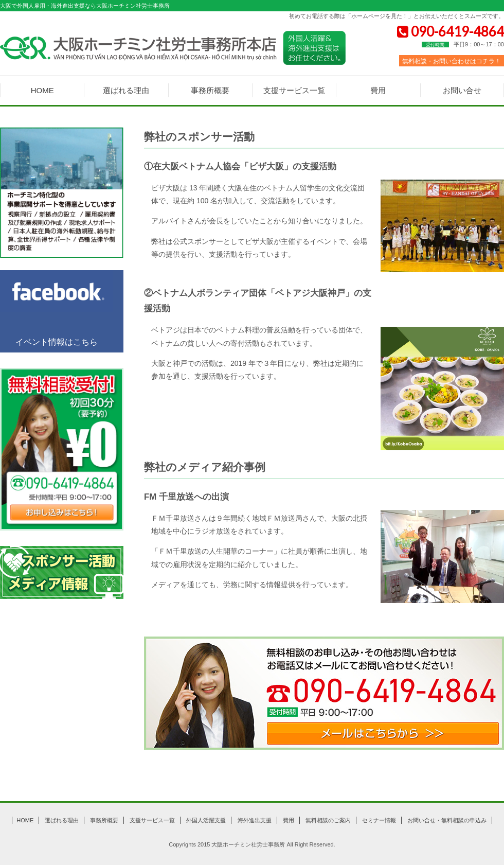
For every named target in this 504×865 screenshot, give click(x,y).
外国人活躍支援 (206, 820)
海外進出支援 (255, 820)
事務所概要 (210, 90)
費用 (378, 90)
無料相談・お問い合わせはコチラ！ (452, 61)
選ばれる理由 (126, 90)
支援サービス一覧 (294, 90)
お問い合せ (462, 90)
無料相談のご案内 (328, 820)
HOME (42, 90)
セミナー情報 (379, 820)
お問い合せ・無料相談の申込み (447, 820)
